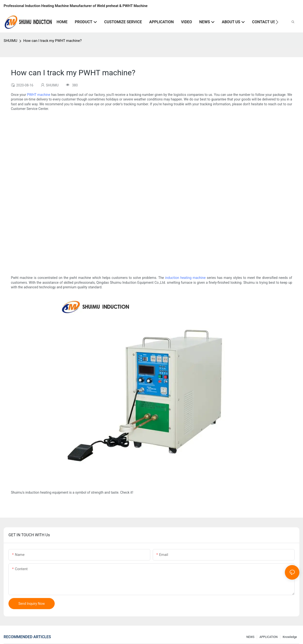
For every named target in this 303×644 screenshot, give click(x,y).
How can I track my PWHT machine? (52, 41)
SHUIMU (10, 41)
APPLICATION (269, 637)
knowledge (290, 637)
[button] (277, 22)
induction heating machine (185, 278)
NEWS (250, 637)
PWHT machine (38, 95)
